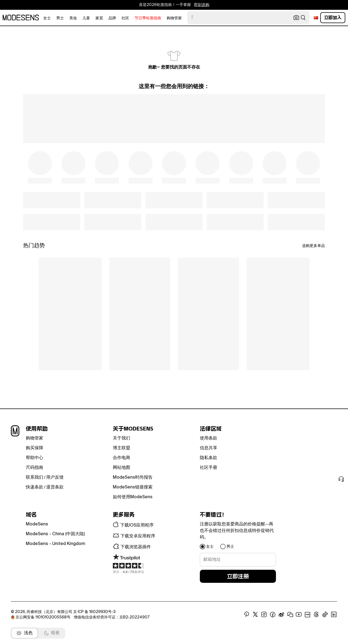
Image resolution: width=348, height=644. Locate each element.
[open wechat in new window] (290, 615)
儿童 (86, 18)
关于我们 (122, 438)
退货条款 (55, 487)
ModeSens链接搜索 (133, 487)
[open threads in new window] (316, 615)
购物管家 (174, 18)
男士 (60, 18)
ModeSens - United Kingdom (55, 544)
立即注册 (238, 576)
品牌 (112, 18)
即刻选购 (202, 5)
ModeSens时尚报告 (133, 478)
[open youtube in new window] (299, 615)
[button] (151, 525)
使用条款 (209, 438)
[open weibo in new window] (281, 615)
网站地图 (122, 468)
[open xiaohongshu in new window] (307, 615)
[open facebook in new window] (273, 615)
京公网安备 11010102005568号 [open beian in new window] (41, 617)
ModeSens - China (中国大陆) (55, 534)
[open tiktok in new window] (325, 615)
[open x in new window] (255, 615)
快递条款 (35, 487)
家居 (99, 18)
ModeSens (37, 524)
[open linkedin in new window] (334, 615)
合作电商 (122, 458)
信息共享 (209, 448)
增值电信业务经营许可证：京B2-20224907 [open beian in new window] (112, 617)
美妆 (73, 18)
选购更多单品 (313, 246)
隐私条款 (209, 458)
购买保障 (35, 448)
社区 (125, 18)
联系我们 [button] (35, 478)
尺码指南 (35, 468)
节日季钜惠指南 (148, 18)
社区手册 (209, 468)
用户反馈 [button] (55, 478)
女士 (47, 18)
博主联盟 (122, 448)
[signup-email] (238, 560)
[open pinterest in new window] (247, 615)
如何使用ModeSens (133, 497)
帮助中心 (35, 458)
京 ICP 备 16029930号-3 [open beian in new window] (94, 612)
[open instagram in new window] (264, 615)
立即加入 (333, 18)
